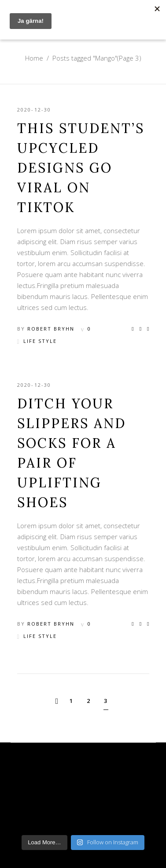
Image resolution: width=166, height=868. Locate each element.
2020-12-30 (34, 110)
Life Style (40, 341)
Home (34, 58)
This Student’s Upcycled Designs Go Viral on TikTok (81, 168)
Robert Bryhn (51, 329)
